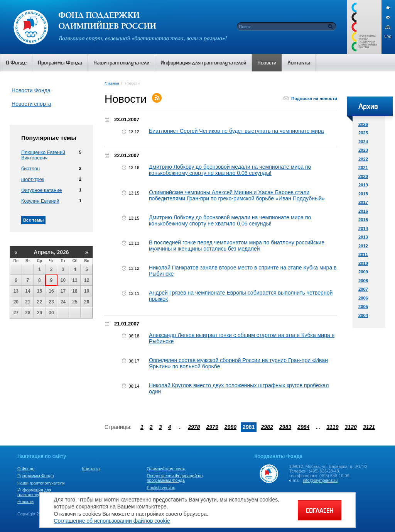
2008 (363, 281)
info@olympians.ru (320, 480)
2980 (230, 427)
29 (40, 313)
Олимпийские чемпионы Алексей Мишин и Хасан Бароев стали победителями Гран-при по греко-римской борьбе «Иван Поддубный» (237, 195)
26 (87, 302)
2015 (363, 220)
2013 (363, 237)
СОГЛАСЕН (320, 510)
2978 (194, 427)
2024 (363, 142)
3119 (332, 427)
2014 (363, 229)
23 (51, 302)
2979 (212, 427)
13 (16, 291)
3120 (350, 427)
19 (87, 291)
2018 (363, 194)
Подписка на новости (314, 98)
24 (63, 302)
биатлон (30, 169)
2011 (363, 254)
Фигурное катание (41, 190)
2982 (267, 427)
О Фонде (26, 469)
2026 (363, 124)
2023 (363, 150)
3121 (369, 427)
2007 (363, 289)
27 (16, 313)
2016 (363, 211)
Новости (25, 502)
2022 (363, 159)
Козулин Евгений (40, 201)
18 (75, 291)
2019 (363, 185)
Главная (112, 83)
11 (75, 280)
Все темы (33, 220)
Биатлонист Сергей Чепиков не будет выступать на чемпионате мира (236, 131)
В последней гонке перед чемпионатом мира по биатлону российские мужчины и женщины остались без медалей (237, 246)
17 (63, 291)
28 (28, 313)
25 (75, 302)
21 (28, 302)
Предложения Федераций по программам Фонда (175, 478)
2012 (363, 246)
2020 (363, 176)
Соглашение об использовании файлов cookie (112, 521)
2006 (363, 298)
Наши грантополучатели (41, 483)
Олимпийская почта (166, 469)
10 (63, 280)
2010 (363, 263)
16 (51, 291)
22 (40, 302)
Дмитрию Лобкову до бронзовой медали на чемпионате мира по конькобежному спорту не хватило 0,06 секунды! (230, 170)
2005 (363, 307)
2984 (303, 427)
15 (40, 291)
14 (28, 291)
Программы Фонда (35, 476)
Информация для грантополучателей (36, 492)
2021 (363, 168)
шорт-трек (33, 180)
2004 (363, 315)
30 (51, 313)
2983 (285, 427)
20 (16, 302)
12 (87, 280)
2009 (363, 272)
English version (161, 488)
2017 (363, 202)
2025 (363, 133)
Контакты (91, 469)
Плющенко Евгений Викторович (43, 155)
